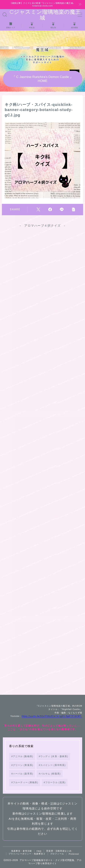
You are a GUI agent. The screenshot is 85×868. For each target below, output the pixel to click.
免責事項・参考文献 (22, 851)
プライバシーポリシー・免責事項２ (27, 854)
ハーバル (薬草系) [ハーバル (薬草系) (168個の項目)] (23, 774)
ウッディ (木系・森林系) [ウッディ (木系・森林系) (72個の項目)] (54, 756)
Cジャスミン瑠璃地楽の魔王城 (42, 15)
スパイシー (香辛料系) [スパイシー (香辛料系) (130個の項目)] (53, 765)
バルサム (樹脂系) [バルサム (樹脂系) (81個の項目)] (50, 774)
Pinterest (74, 854)
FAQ (39, 851)
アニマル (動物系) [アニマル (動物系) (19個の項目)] (23, 756)
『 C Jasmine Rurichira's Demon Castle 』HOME (42, 79)
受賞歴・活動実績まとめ (59, 851)
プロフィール (57, 854)
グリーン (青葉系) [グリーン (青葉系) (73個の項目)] (23, 765)
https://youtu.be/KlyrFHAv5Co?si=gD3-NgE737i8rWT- (52, 716)
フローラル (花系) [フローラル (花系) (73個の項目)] (55, 782)
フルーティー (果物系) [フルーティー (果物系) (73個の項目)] (26, 782)
